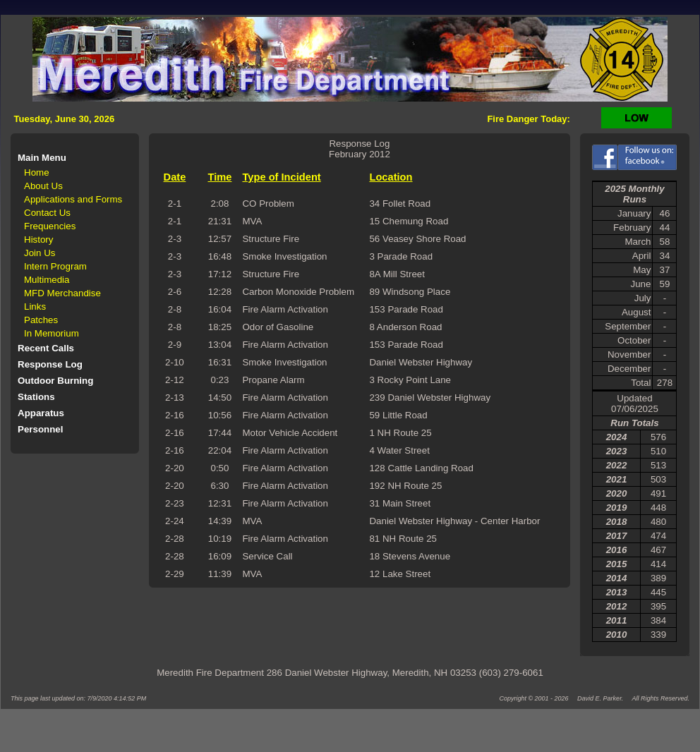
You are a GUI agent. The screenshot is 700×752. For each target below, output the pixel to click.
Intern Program (55, 266)
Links (35, 307)
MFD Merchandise (62, 293)
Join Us (40, 253)
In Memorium (52, 333)
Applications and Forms (73, 199)
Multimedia (47, 280)
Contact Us (47, 213)
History (38, 239)
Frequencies (50, 226)
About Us (43, 186)
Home (37, 172)
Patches (41, 320)
